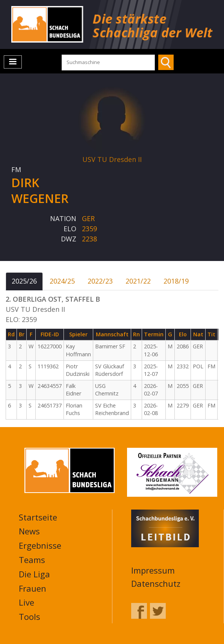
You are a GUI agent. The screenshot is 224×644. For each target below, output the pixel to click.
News (29, 531)
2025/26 (24, 281)
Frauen (33, 588)
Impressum (153, 570)
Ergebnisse (40, 545)
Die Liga (34, 574)
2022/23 (100, 281)
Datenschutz (156, 583)
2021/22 (138, 281)
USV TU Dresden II (112, 159)
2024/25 (62, 281)
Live (26, 602)
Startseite (38, 517)
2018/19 (176, 281)
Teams (32, 560)
